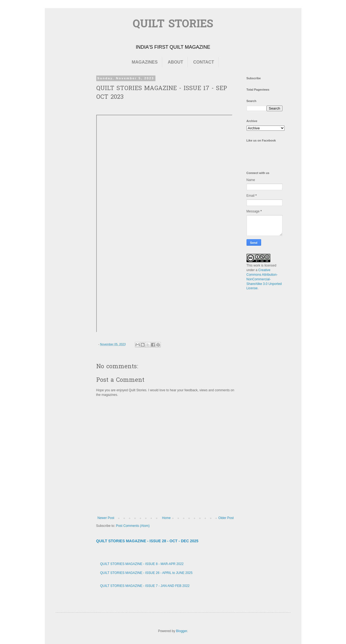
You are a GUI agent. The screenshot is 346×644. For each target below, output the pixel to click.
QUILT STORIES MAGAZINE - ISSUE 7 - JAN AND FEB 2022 (145, 586)
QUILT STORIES (173, 25)
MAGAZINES (145, 62)
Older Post (226, 518)
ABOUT (176, 62)
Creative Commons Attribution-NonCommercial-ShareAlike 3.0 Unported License (264, 279)
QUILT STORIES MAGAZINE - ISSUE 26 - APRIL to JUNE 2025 (147, 573)
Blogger (182, 631)
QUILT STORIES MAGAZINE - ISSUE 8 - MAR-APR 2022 (142, 564)
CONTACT (204, 62)
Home (166, 518)
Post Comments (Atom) (133, 526)
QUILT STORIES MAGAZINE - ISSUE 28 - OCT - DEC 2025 (147, 541)
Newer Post (106, 518)
